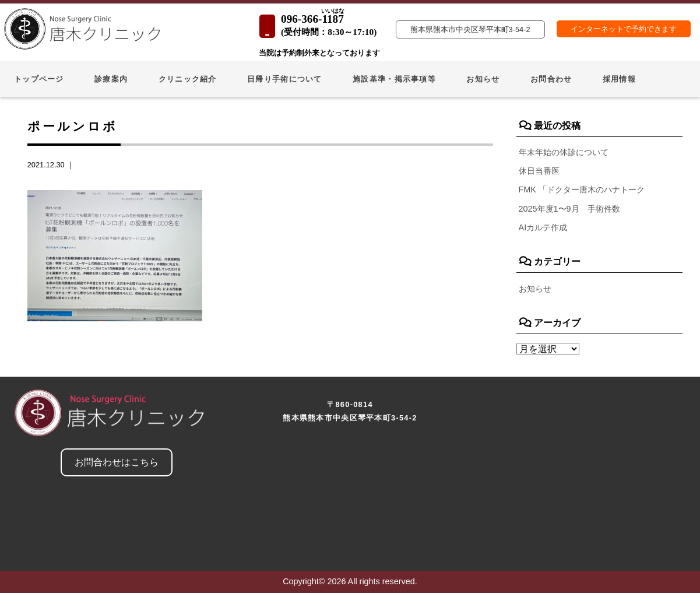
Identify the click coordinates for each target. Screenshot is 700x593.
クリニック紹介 (188, 79)
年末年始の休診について (564, 152)
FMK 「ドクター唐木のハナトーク (582, 190)
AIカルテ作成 (543, 227)
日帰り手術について (285, 79)
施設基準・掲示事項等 (394, 79)
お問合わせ (551, 79)
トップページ (39, 79)
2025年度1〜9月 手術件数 (569, 209)
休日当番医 (539, 171)
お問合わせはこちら (117, 462)
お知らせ (483, 79)
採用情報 (619, 79)
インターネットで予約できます (624, 29)
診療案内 (111, 79)
